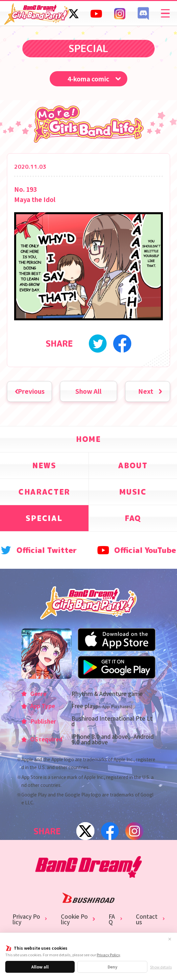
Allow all (40, 967)
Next (146, 391)
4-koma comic (88, 79)
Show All (88, 391)
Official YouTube (145, 550)
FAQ (112, 919)
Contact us (147, 919)
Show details (161, 967)
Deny (113, 967)
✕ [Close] (170, 939)
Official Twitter (47, 550)
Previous (31, 391)
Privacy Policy (108, 955)
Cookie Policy (74, 919)
